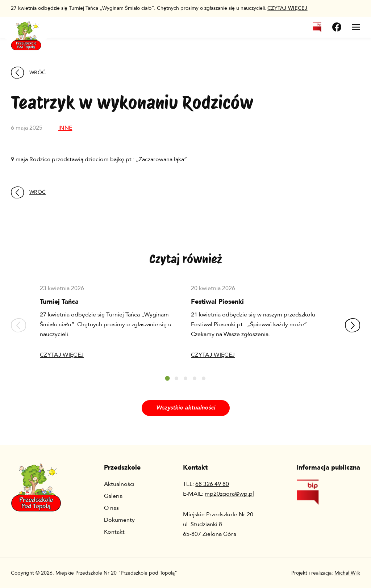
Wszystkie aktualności (186, 408)
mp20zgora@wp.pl (229, 494)
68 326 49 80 (212, 484)
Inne (65, 128)
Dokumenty (119, 520)
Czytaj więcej (62, 355)
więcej (287, 8)
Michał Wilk (347, 573)
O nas (111, 508)
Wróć (28, 73)
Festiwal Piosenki (217, 302)
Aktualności (119, 484)
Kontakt (114, 532)
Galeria (113, 496)
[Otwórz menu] (356, 27)
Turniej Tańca (59, 302)
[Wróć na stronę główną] (26, 31)
